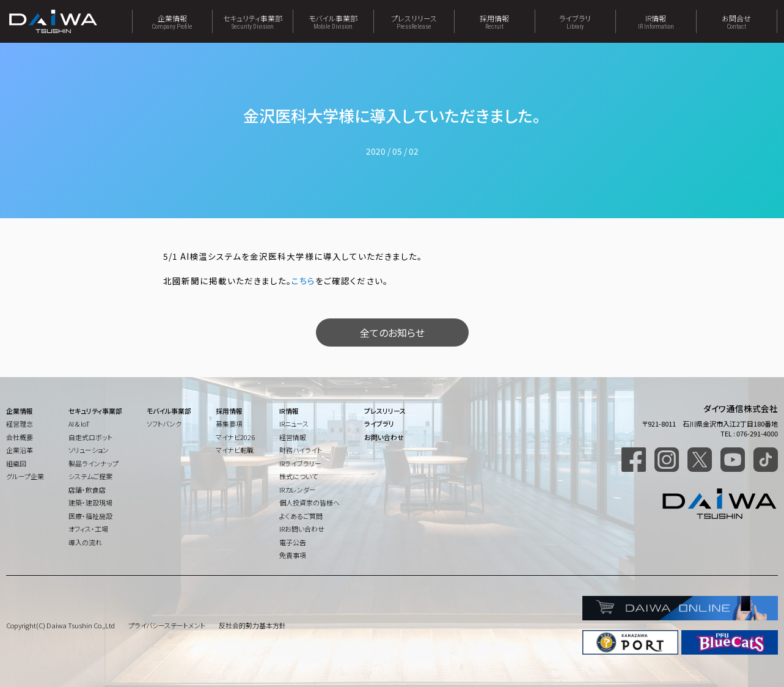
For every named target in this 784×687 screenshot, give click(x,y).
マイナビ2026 (235, 437)
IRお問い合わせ (302, 529)
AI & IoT (79, 424)
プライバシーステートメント (167, 625)
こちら (303, 281)
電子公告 (293, 542)
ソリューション (89, 450)
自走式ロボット (90, 437)
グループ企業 (25, 476)
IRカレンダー (298, 490)
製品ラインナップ (93, 463)
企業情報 (172, 21)
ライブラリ (575, 21)
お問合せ (737, 21)
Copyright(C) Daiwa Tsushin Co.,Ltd (60, 625)
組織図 (16, 463)
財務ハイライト (301, 450)
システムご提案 (90, 476)
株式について (299, 476)
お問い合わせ (384, 437)
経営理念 (20, 424)
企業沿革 (20, 450)
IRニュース (294, 424)
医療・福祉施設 (90, 516)
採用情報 (495, 21)
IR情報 (656, 21)
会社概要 (20, 437)
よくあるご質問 (301, 516)
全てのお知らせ (392, 332)
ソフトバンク (164, 424)
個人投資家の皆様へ (310, 502)
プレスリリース (414, 21)
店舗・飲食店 (87, 490)
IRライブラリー (300, 463)
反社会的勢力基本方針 (252, 625)
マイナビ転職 (235, 450)
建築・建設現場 (90, 502)
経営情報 (293, 437)
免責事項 (293, 555)
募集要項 (229, 424)
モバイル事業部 (333, 21)
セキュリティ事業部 (253, 21)
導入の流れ (85, 542)
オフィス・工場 (88, 529)
